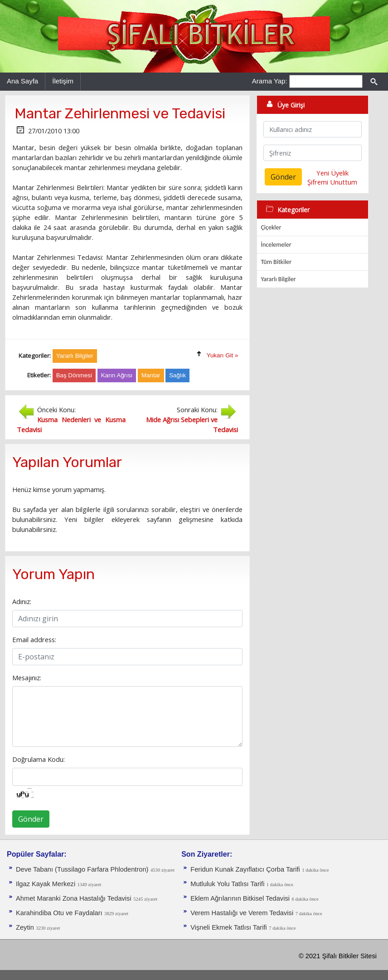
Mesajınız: (27, 678)
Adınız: (22, 601)
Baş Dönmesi (74, 375)
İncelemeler (276, 245)
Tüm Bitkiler (276, 262)
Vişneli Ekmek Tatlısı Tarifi (229, 927)
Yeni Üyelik (332, 173)
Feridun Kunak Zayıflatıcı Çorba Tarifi (245, 869)
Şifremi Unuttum (332, 182)
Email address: (34, 639)
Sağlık (177, 375)
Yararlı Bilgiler (278, 279)
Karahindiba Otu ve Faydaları (59, 913)
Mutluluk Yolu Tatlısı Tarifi (227, 884)
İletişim (63, 81)
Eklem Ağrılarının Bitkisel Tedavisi (240, 898)
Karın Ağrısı (117, 375)
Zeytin (25, 927)
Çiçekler (271, 227)
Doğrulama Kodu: (39, 759)
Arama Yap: (270, 81)
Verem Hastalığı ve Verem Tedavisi (242, 913)
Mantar (151, 375)
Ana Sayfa (22, 81)
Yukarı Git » (223, 355)
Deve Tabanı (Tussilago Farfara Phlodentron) (82, 869)
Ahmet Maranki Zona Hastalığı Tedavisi (74, 898)
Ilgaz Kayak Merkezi (46, 884)
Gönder (31, 819)
